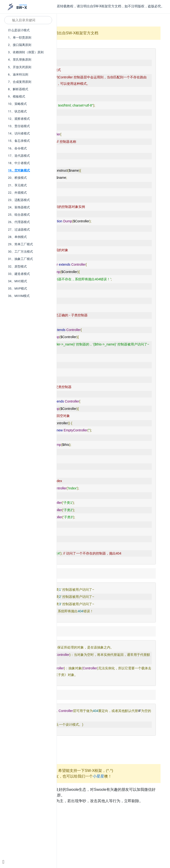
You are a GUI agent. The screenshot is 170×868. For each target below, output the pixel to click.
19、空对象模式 (19, 170)
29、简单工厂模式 (20, 244)
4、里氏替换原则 (20, 60)
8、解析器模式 (18, 89)
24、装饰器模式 (19, 207)
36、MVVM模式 (19, 296)
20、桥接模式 (17, 178)
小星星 (98, 776)
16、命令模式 (17, 148)
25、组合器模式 (19, 215)
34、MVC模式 (18, 281)
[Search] (28, 20)
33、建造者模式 (19, 274)
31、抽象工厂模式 (20, 259)
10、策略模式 (17, 104)
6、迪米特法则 (18, 74)
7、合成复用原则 (20, 82)
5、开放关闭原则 (20, 67)
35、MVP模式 (18, 289)
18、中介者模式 (19, 163)
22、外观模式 (17, 193)
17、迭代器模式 (19, 156)
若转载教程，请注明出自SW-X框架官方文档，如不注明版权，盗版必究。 (111, 6)
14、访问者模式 (19, 133)
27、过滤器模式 (19, 230)
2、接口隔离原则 (20, 45)
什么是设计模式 (19, 30)
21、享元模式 (17, 185)
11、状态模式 (17, 111)
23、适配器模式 (19, 200)
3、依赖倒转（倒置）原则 (26, 52)
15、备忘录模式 (19, 141)
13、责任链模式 (19, 126)
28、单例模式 (17, 237)
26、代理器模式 (19, 222)
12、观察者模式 (19, 119)
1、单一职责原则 (20, 38)
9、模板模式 (17, 96)
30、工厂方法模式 (20, 252)
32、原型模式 (17, 266)
